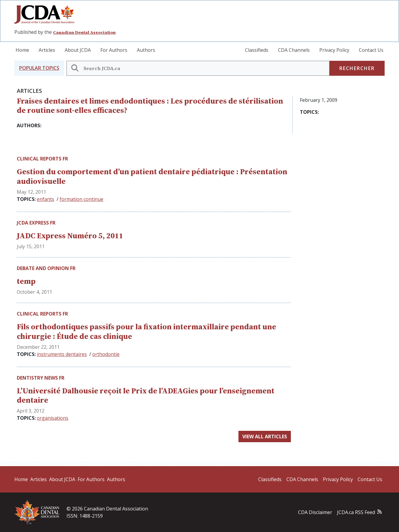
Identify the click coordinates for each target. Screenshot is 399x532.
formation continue (81, 199)
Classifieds (257, 50)
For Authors (114, 50)
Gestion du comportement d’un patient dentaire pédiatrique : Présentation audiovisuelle (152, 176)
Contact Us (371, 50)
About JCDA (78, 50)
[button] (39, 68)
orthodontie (106, 354)
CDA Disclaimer (315, 512)
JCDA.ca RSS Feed (356, 512)
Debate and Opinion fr (46, 268)
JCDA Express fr (36, 223)
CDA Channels (294, 50)
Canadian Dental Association (84, 32)
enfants (46, 199)
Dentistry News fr (41, 378)
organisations (53, 418)
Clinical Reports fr (42, 159)
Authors (146, 50)
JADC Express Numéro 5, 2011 (70, 236)
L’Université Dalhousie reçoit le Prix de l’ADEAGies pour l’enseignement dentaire (146, 395)
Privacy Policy (334, 50)
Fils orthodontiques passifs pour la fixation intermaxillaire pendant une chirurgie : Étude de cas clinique (146, 331)
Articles (47, 50)
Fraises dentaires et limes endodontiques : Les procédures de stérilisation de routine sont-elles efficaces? (150, 106)
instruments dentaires (62, 354)
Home (22, 50)
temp (26, 281)
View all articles (265, 436)
